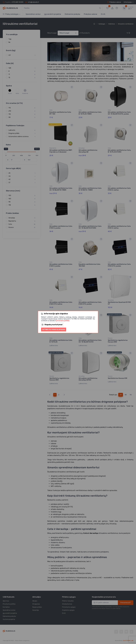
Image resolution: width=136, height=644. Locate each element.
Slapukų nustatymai (52, 325)
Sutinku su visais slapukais (54, 330)
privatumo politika (63, 321)
